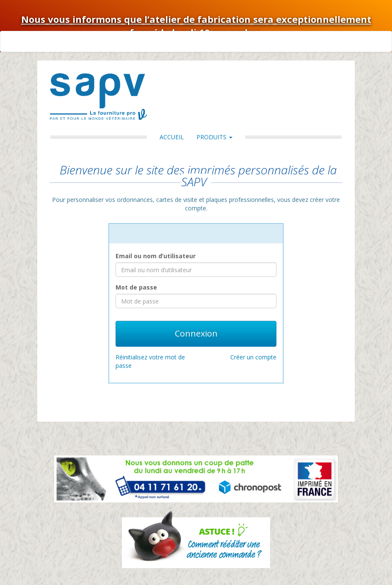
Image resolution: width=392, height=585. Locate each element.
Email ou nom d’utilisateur (156, 256)
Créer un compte (253, 357)
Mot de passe (136, 287)
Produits (214, 137)
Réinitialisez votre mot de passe (150, 361)
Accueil (172, 137)
